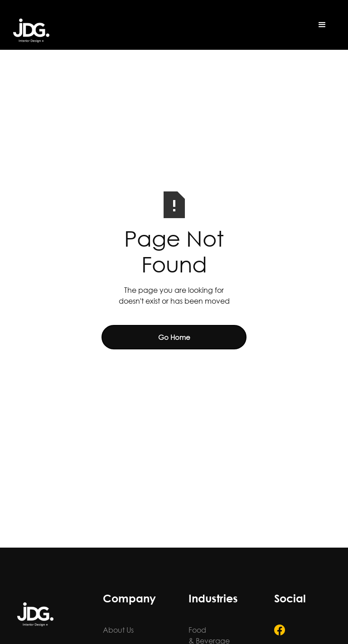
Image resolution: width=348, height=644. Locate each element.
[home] (31, 31)
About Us (118, 630)
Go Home (174, 337)
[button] (322, 25)
